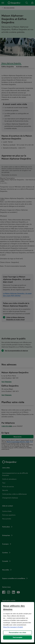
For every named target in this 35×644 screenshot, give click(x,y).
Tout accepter (18, 637)
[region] (17, 622)
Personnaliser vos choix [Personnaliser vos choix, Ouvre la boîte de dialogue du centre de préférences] (17, 633)
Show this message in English (13, 627)
